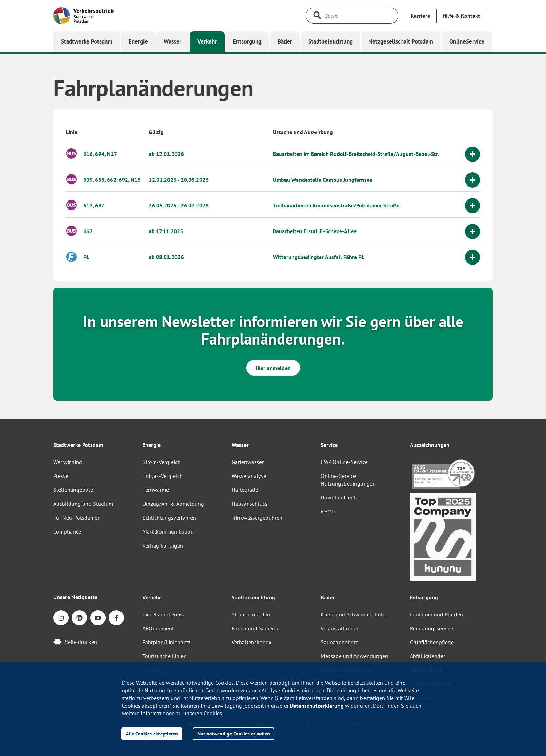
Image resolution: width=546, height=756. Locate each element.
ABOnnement (158, 628)
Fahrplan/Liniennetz (166, 642)
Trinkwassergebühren (257, 518)
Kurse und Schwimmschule (353, 614)
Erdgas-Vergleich (163, 476)
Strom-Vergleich (162, 462)
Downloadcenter (340, 497)
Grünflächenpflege (432, 642)
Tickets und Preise (164, 614)
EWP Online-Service (344, 462)
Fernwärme (156, 490)
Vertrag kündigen (163, 545)
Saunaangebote (340, 642)
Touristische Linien (165, 656)
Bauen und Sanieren (256, 628)
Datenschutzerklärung (317, 706)
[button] (461, 16)
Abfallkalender (427, 656)
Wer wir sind (68, 462)
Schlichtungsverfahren (169, 518)
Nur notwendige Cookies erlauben (234, 734)
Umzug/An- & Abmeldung (173, 504)
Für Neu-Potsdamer (76, 518)
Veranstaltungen (340, 628)
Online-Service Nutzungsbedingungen (348, 480)
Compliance (67, 531)
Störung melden (251, 614)
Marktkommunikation (168, 531)
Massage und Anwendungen (354, 656)
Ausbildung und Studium (83, 504)
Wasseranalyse (249, 476)
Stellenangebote (73, 490)
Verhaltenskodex (251, 642)
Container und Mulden (436, 614)
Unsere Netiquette (75, 597)
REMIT (329, 511)
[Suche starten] (317, 15)
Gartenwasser (248, 462)
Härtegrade (245, 490)
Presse (61, 476)
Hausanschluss (249, 504)
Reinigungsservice (431, 628)
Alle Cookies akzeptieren (152, 734)
